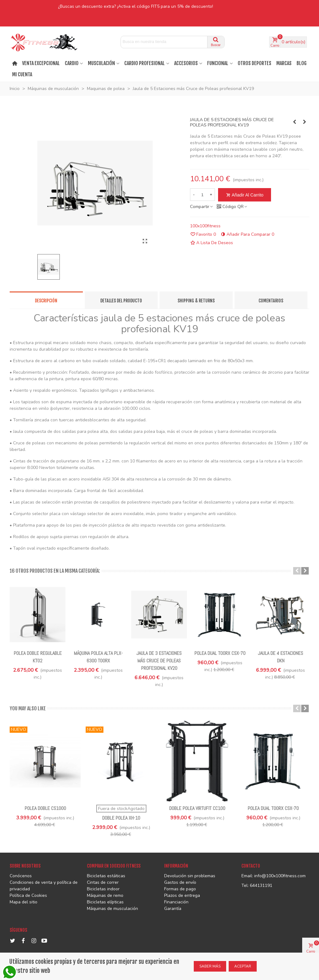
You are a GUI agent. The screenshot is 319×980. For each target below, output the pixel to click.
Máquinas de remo (105, 895)
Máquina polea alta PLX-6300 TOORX (98, 657)
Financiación (176, 902)
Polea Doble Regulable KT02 (38, 657)
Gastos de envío (180, 882)
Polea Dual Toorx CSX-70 (220, 653)
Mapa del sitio (24, 902)
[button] (297, 571)
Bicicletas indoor (103, 889)
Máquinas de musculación (112, 909)
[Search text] (164, 41)
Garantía (173, 909)
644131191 (261, 885)
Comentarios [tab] (271, 301)
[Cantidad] (202, 195)
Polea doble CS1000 (45, 808)
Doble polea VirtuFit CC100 (197, 808)
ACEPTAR (243, 966)
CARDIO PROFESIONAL (145, 63)
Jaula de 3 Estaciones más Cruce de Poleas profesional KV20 (159, 661)
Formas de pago (180, 889)
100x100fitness (205, 226)
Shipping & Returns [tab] (196, 301)
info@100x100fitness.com (280, 876)
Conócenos (21, 876)
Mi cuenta (22, 74)
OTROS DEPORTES (255, 63)
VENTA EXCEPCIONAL (41, 63)
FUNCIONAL (218, 63)
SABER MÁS (210, 966)
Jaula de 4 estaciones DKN (281, 657)
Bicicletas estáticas (106, 876)
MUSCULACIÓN (101, 63)
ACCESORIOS (186, 63)
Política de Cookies (28, 895)
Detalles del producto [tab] (121, 301)
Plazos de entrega (182, 895)
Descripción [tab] (46, 301)
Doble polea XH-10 (121, 818)
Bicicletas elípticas (105, 902)
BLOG (302, 63)
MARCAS (284, 63)
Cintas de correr (103, 882)
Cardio (72, 63)
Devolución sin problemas (190, 876)
